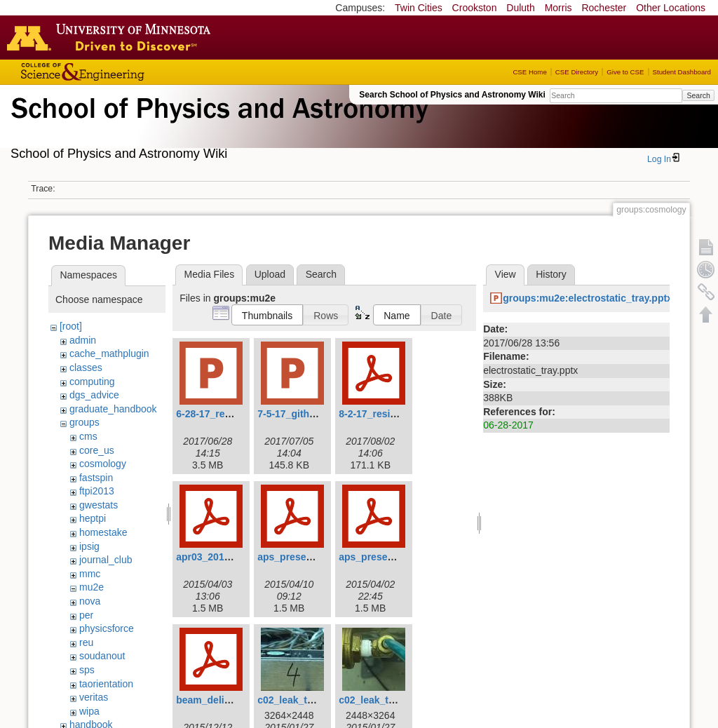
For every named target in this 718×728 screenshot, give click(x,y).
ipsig (89, 546)
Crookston (475, 8)
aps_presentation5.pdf (391, 557)
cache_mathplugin (109, 353)
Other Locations (671, 8)
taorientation (106, 684)
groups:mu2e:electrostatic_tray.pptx (588, 298)
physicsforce (107, 628)
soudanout (102, 656)
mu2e (92, 587)
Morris (558, 8)
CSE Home (529, 72)
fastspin (96, 478)
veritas (94, 697)
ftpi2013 (97, 491)
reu (86, 642)
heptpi (93, 518)
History (551, 274)
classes (86, 368)
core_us (97, 450)
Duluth (520, 8)
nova (90, 601)
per (86, 615)
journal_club (106, 560)
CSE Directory (577, 72)
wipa (89, 711)
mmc (90, 574)
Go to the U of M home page (112, 37)
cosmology (103, 464)
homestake (103, 532)
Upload (270, 274)
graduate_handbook (113, 409)
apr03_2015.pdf (212, 557)
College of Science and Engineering (126, 72)
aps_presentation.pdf (307, 557)
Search (698, 95)
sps (87, 670)
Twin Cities (419, 8)
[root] (71, 326)
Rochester (604, 8)
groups (84, 422)
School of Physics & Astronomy (217, 125)
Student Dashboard (682, 72)
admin (83, 340)
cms (88, 436)
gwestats (99, 505)
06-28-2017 (508, 425)
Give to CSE (625, 72)
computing (92, 382)
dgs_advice (94, 395)
